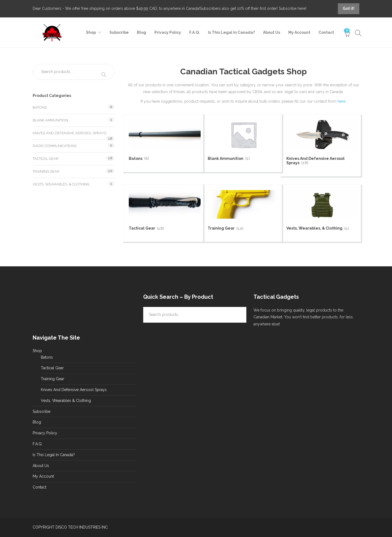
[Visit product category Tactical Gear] (165, 211)
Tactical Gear (46, 159)
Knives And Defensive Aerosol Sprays (69, 133)
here (342, 101)
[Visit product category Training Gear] (244, 211)
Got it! (349, 8)
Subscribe (119, 32)
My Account (299, 32)
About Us (272, 32)
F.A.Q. (195, 32)
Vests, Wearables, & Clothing (61, 184)
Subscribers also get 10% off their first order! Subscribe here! (253, 8)
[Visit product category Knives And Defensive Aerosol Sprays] (322, 143)
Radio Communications (55, 146)
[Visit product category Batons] (165, 141)
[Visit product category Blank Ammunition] (244, 141)
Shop (91, 32)
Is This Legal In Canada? (231, 32)
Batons (40, 107)
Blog (142, 32)
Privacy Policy (168, 32)
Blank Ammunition (50, 120)
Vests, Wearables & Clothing (66, 401)
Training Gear (46, 171)
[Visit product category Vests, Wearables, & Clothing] (322, 211)
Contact (326, 32)
